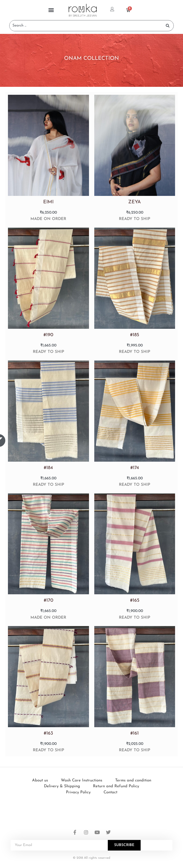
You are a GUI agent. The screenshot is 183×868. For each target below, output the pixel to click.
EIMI (48, 202)
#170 (48, 601)
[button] (51, 10)
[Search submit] (168, 26)
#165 (135, 601)
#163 (48, 733)
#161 (135, 733)
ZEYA (135, 202)
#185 (135, 335)
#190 (48, 335)
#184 (48, 468)
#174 (135, 468)
